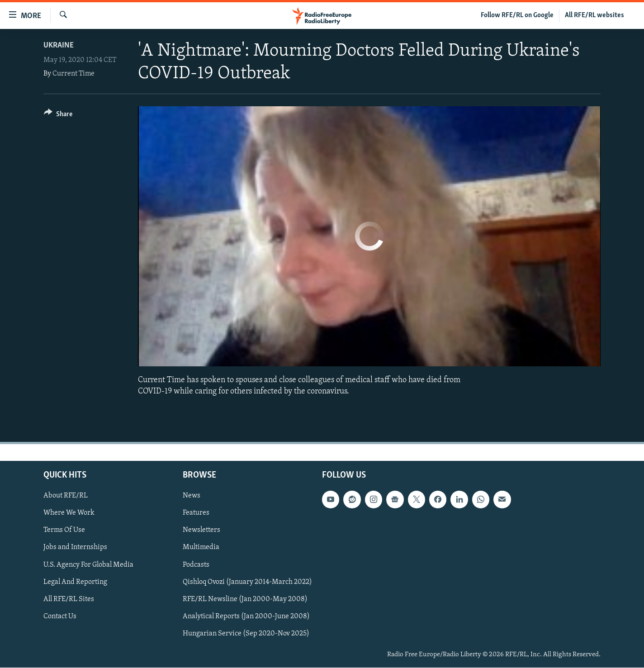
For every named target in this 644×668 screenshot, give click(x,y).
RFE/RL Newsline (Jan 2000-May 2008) (245, 599)
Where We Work (69, 513)
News (192, 496)
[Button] (58, 116)
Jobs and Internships (75, 548)
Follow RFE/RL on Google (517, 15)
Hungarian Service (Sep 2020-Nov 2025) (246, 634)
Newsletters (201, 531)
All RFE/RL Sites (69, 599)
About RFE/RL (66, 496)
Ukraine (59, 45)
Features (196, 513)
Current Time (73, 74)
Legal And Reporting (75, 582)
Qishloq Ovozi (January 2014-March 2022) (247, 582)
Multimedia (201, 548)
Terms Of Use (64, 531)
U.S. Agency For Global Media (88, 565)
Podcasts (196, 565)
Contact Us (60, 616)
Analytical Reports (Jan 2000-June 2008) (246, 616)
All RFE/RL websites (594, 15)
